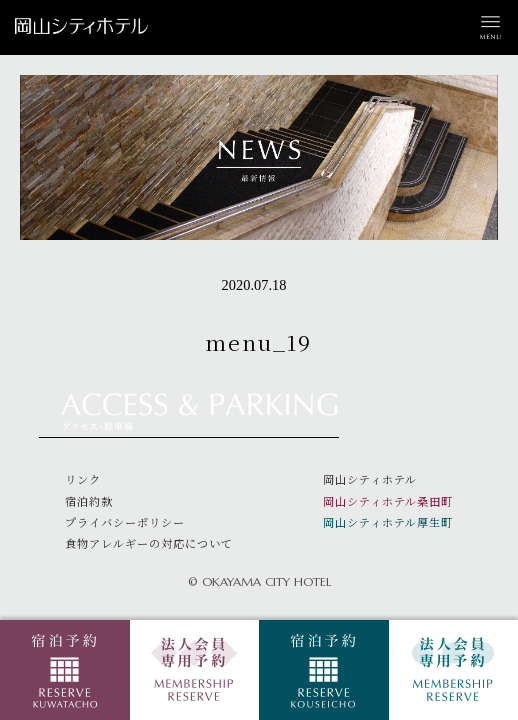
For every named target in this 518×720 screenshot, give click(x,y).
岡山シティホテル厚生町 (388, 522)
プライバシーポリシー (125, 522)
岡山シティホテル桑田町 (388, 501)
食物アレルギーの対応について (149, 543)
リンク (83, 479)
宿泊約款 (89, 501)
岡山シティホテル (370, 479)
